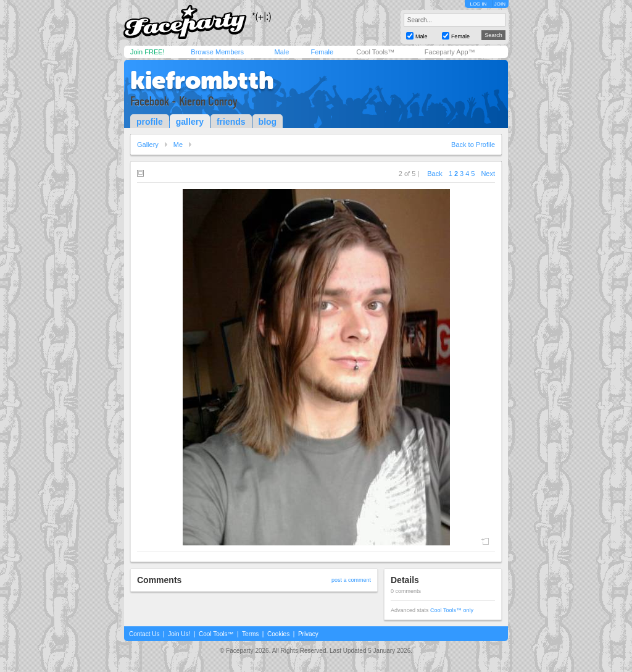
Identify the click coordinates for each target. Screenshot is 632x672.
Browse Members (217, 52)
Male (281, 52)
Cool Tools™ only (452, 610)
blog (268, 122)
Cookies (278, 634)
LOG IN (478, 4)
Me (178, 145)
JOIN (500, 4)
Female (322, 52)
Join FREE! (148, 52)
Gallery (148, 145)
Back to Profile (473, 145)
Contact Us (144, 634)
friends (231, 122)
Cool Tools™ (375, 52)
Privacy (308, 634)
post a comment (351, 580)
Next (488, 174)
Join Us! (179, 634)
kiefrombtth (202, 80)
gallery (190, 122)
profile (150, 122)
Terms (250, 634)
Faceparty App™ (450, 52)
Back (434, 174)
